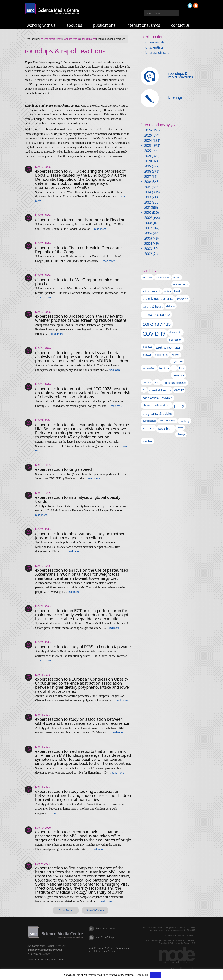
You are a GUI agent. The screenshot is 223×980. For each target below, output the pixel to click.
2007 (148, 228)
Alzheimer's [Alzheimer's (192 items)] (180, 284)
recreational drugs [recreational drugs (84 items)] (168, 421)
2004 (148, 243)
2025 (148, 135)
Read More (142, 975)
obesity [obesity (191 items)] (179, 390)
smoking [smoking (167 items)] (184, 421)
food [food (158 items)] (182, 368)
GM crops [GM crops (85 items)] (147, 382)
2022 (148, 151)
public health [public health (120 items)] (149, 421)
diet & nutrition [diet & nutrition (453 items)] (169, 347)
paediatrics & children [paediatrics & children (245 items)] (157, 398)
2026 (148, 130)
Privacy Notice (58, 959)
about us (74, 25)
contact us (180, 25)
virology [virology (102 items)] (181, 434)
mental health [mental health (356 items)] (160, 390)
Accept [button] (155, 975)
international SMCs (143, 25)
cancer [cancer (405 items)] (182, 299)
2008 (148, 223)
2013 (148, 197)
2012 (148, 202)
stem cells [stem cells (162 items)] (148, 428)
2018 (148, 171)
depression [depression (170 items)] (176, 340)
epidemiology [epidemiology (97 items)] (149, 368)
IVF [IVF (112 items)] (144, 390)
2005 (148, 238)
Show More (66, 910)
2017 (147, 176)
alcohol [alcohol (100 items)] (177, 277)
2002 (148, 254)
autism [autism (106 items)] (167, 291)
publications (104, 25)
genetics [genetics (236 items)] (178, 375)
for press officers (157, 52)
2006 (148, 233)
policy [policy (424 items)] (179, 406)
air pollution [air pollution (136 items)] (163, 277)
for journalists (89, 39)
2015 (148, 187)
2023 (148, 146)
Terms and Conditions (38, 959)
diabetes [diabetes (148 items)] (147, 347)
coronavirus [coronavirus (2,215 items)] (157, 324)
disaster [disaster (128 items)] (147, 355)
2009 (148, 218)
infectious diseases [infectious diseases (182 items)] (175, 383)
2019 (148, 166)
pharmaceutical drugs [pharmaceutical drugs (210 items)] (156, 405)
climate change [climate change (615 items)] (156, 314)
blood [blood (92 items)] (177, 291)
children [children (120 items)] (170, 306)
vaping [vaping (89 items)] (180, 428)
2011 (147, 207)
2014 (148, 192)
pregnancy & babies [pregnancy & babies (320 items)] (157, 413)
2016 (148, 182)
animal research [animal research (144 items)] (151, 291)
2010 (148, 213)
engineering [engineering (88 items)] (177, 361)
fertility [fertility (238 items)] (164, 368)
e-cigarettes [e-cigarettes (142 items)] (161, 355)
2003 (148, 249)
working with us (41, 25)
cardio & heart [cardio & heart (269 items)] (152, 306)
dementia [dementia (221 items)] (175, 332)
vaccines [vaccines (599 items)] (166, 429)
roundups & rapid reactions (181, 75)
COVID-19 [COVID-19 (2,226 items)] (154, 334)
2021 (148, 156)
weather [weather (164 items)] (147, 441)
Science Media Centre (51, 39)
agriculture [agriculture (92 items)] (147, 277)
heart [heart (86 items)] (157, 382)
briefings (175, 97)
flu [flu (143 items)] (174, 368)
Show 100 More (95, 910)
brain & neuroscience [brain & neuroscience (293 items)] (158, 299)
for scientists (154, 47)
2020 (148, 161)
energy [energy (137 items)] (176, 355)
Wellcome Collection (115, 948)
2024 (148, 140)
